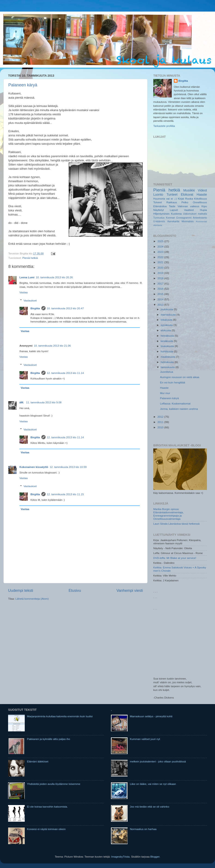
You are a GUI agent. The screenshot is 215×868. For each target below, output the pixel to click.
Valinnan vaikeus (188, 206)
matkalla (202, 214)
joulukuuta (167, 309)
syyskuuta (167, 325)
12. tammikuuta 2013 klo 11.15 (65, 494)
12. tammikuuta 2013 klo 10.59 (68, 467)
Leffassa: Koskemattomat (175, 403)
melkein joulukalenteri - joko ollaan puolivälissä (158, 761)
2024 (161, 246)
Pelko (185, 202)
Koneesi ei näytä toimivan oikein (46, 829)
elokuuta (166, 330)
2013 (161, 305)
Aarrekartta (173, 221)
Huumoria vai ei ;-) (165, 199)
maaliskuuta (168, 357)
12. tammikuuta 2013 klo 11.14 (65, 373)
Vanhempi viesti (130, 590)
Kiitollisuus (201, 199)
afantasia (158, 225)
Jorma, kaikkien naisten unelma (179, 409)
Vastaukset (30, 300)
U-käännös (159, 221)
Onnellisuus (200, 202)
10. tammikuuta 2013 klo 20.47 (65, 308)
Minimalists (187, 221)
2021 (161, 262)
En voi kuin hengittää (173, 382)
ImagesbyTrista (120, 857)
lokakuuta (167, 320)
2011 (161, 422)
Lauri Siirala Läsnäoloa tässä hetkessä (176, 524)
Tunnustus (159, 218)
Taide (172, 206)
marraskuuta (169, 315)
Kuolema (176, 214)
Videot (202, 190)
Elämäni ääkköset (38, 761)
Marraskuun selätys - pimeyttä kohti (151, 716)
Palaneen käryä (23, 85)
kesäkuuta (167, 341)
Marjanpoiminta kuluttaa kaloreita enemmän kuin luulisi (60, 716)
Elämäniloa (160, 206)
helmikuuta (168, 362)
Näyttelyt (158, 210)
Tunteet (172, 194)
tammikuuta (168, 367)
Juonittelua (167, 372)
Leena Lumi (27, 277)
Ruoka (189, 199)
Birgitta (35, 308)
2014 (161, 299)
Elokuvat (187, 194)
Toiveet (158, 202)
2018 (161, 278)
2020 (161, 268)
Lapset (174, 210)
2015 (161, 294)
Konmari (170, 218)
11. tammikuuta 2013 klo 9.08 (44, 402)
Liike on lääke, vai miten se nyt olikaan (153, 784)
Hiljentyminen (161, 214)
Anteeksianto (200, 218)
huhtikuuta (167, 351)
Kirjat (181, 199)
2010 (161, 427)
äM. (22, 402)
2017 (161, 284)
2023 (161, 252)
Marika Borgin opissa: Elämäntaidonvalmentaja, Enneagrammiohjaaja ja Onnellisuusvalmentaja (168, 514)
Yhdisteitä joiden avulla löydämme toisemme (54, 784)
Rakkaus (172, 202)
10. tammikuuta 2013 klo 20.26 (54, 277)
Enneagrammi (184, 218)
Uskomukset (190, 214)
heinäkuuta (168, 336)
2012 (161, 417)
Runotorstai (201, 222)
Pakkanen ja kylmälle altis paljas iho (49, 739)
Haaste (202, 194)
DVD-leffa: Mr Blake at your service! (175, 558)
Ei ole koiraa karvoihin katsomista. (48, 807)
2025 (161, 241)
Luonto (158, 194)
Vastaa (24, 292)
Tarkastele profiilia (164, 126)
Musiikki (189, 190)
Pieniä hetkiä (30, 258)
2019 (161, 273)
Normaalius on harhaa (143, 829)
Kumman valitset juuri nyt (145, 739)
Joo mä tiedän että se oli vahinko (150, 807)
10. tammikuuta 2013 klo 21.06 (52, 346)
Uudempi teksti (21, 590)
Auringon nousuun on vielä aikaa (180, 377)
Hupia (203, 210)
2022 (161, 257)
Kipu (204, 206)
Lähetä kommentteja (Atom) (32, 599)
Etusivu (75, 590)
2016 (161, 289)
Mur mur (165, 393)
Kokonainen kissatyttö (34, 467)
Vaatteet (189, 210)
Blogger (155, 857)
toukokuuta (168, 346)
